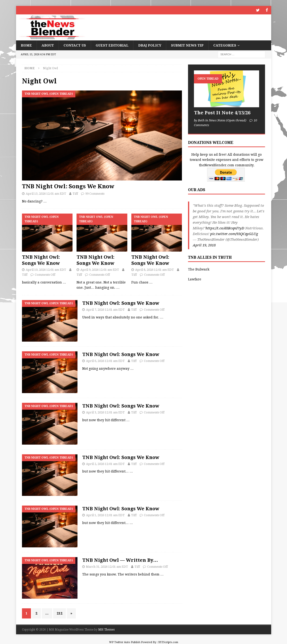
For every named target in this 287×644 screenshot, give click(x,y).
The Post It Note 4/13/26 (222, 112)
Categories (225, 45)
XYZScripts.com (168, 642)
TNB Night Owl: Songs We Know (68, 186)
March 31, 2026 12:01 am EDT (107, 566)
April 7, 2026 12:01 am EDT (105, 309)
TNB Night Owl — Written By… (120, 560)
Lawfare (195, 279)
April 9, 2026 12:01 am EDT (100, 269)
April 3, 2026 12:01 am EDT (105, 412)
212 (60, 613)
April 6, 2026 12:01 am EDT (105, 361)
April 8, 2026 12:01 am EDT (154, 269)
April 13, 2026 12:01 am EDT (46, 193)
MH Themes (106, 629)
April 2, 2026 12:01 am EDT (105, 463)
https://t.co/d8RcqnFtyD (225, 228)
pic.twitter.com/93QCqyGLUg (234, 234)
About (48, 45)
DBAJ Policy (150, 45)
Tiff (75, 193)
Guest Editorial (112, 45)
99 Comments (95, 193)
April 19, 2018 (204, 245)
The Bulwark (199, 269)
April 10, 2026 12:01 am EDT (46, 269)
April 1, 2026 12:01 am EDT (105, 515)
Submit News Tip (187, 45)
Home (26, 45)
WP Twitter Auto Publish (125, 642)
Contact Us (75, 45)
